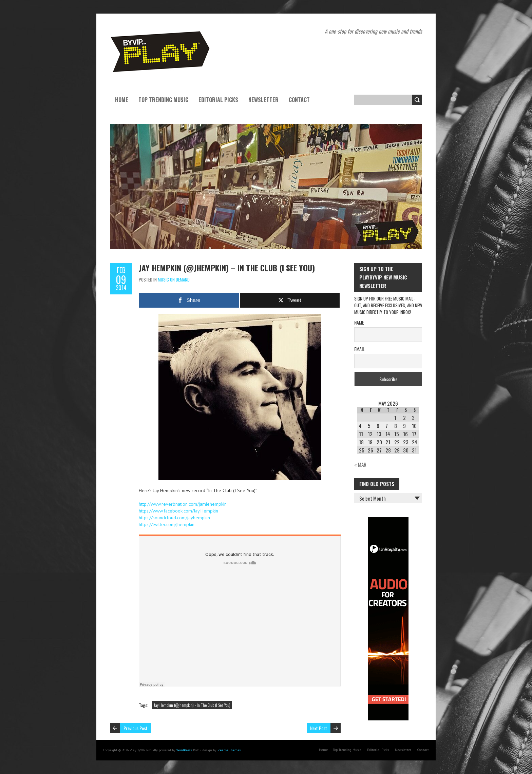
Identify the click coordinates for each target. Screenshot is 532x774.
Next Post (319, 728)
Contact (299, 100)
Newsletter (263, 100)
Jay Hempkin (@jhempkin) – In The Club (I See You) (227, 268)
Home (122, 100)
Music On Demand (174, 279)
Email (359, 349)
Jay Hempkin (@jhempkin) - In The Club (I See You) (192, 705)
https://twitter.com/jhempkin (167, 524)
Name (359, 322)
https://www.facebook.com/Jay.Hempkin (178, 511)
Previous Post (136, 728)
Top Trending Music (163, 100)
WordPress (184, 750)
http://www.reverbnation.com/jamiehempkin (183, 504)
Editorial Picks (218, 100)
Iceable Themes (229, 750)
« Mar (360, 464)
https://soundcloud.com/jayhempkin (174, 518)
